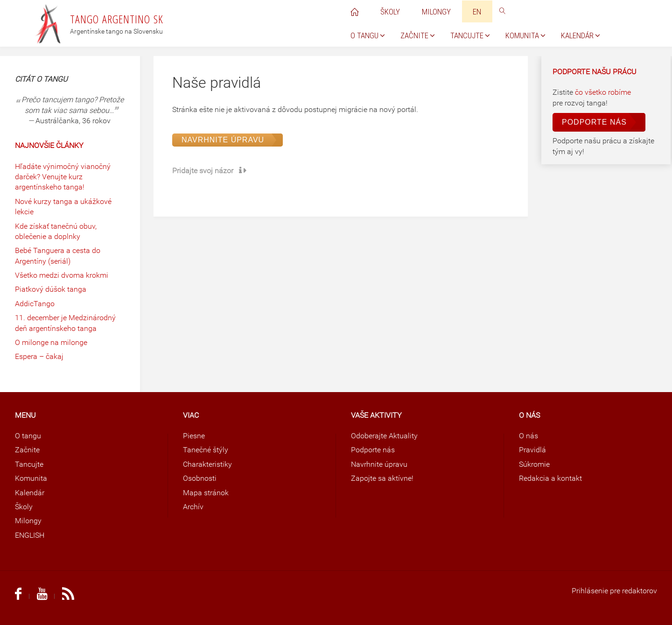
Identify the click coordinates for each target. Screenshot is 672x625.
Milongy (28, 521)
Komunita (31, 478)
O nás (528, 436)
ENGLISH (30, 535)
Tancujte (29, 464)
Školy (24, 507)
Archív (193, 507)
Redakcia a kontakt (550, 478)
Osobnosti (200, 478)
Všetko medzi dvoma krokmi (62, 275)
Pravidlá (532, 450)
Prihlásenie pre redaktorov (614, 591)
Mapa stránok (206, 493)
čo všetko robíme (603, 92)
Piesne (194, 436)
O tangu (28, 436)
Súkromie (534, 464)
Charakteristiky (207, 464)
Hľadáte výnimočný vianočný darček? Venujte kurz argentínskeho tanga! (63, 177)
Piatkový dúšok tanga (51, 289)
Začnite (27, 450)
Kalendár (30, 493)
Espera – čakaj (39, 356)
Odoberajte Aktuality (384, 436)
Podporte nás (594, 122)
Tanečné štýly (206, 450)
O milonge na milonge (51, 342)
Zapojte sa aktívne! (382, 478)
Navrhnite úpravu (223, 140)
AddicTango (35, 304)
